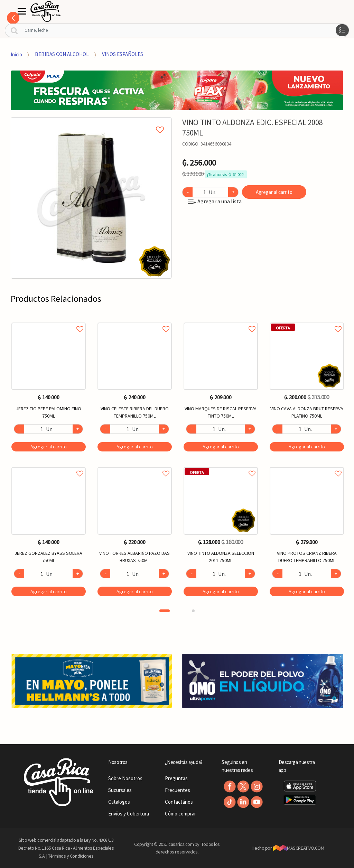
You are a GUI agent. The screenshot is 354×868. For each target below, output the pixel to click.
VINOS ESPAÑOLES (123, 54)
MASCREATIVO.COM (299, 848)
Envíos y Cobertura (129, 814)
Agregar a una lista (215, 201)
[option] (91, 198)
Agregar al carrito (274, 192)
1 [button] (165, 611)
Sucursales (120, 790)
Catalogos (119, 802)
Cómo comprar (180, 814)
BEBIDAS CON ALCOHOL (62, 54)
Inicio (16, 54)
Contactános (179, 802)
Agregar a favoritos (49, 321)
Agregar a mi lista (91, 122)
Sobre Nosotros (125, 778)
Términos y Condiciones (71, 856)
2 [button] (193, 611)
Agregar (49, 447)
